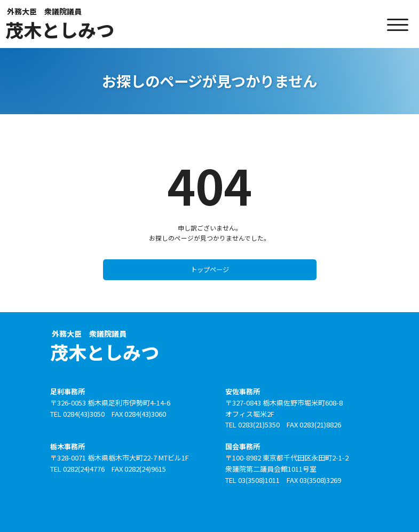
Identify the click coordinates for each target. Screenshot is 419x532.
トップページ (210, 268)
